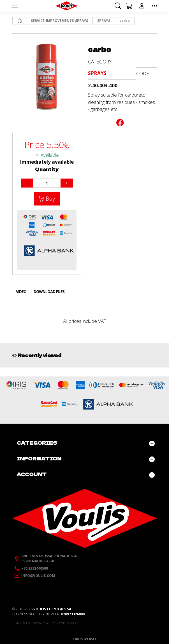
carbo (125, 21)
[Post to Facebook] (120, 124)
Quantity (47, 169)
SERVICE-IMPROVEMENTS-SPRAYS (59, 21)
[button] (118, 6)
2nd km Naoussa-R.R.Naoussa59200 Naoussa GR (49, 559)
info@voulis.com (38, 576)
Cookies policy (68, 623)
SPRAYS (104, 21)
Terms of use (22, 623)
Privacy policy (44, 623)
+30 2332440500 (35, 568)
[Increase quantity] (67, 183)
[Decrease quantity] (27, 183)
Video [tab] (21, 292)
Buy (50, 199)
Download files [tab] (49, 292)
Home (18, 21)
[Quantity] (47, 183)
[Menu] (15, 6)
